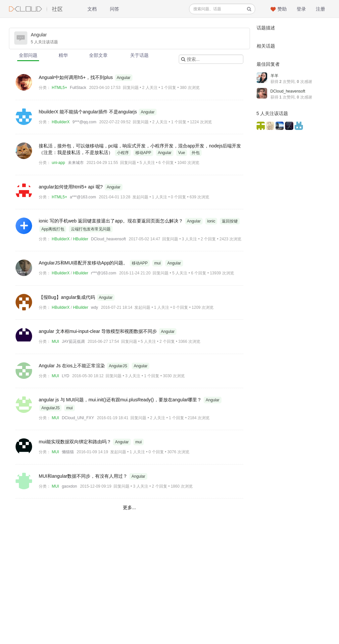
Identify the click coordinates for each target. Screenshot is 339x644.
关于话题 (139, 55)
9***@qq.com (84, 122)
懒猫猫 (68, 452)
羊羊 (274, 76)
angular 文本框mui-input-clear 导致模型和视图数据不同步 (98, 331)
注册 (320, 9)
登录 (301, 9)
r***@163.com (104, 273)
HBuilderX (61, 122)
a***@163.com (83, 197)
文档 (92, 9)
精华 (63, 55)
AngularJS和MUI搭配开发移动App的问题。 (84, 263)
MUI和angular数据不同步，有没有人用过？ (84, 476)
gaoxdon (70, 486)
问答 (115, 9)
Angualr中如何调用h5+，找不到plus (76, 77)
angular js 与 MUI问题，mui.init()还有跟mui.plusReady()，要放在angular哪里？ (121, 400)
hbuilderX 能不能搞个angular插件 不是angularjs (88, 112)
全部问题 (28, 55)
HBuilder (80, 239)
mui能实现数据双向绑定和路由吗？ (75, 442)
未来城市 (76, 163)
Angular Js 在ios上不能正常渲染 (73, 366)
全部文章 (98, 55)
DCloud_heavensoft (108, 239)
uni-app (58, 163)
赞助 (282, 9)
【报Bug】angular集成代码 (68, 297)
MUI (55, 342)
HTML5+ (59, 88)
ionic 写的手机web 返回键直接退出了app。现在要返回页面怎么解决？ (112, 221)
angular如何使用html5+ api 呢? (71, 187)
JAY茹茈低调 (73, 342)
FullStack (78, 88)
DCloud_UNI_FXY (78, 418)
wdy (95, 307)
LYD (66, 376)
